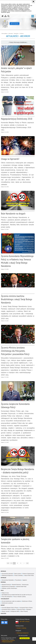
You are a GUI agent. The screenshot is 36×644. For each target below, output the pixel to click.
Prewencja (3, 582)
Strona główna (5, 34)
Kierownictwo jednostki (7, 574)
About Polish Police (29, 575)
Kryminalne (3, 578)
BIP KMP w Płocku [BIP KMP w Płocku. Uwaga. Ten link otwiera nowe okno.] (25, 622)
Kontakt (3, 605)
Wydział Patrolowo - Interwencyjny (20, 585)
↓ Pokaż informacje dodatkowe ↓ (18, 42)
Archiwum (22, 34)
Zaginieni (25, 580)
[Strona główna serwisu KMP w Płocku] (2, 16)
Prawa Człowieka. (19, 575)
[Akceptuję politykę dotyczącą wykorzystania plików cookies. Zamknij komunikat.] (33, 2)
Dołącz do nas (5, 593)
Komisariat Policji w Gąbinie (8, 609)
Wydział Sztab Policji (21, 586)
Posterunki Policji (21, 609)
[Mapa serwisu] (5, 16)
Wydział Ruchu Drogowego (8, 586)
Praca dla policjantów (7, 597)
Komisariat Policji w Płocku (26, 608)
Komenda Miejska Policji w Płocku (10, 608)
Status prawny (18, 574)
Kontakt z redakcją (21, 628)
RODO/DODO (3, 613)
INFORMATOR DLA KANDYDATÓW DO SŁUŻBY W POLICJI (17, 595)
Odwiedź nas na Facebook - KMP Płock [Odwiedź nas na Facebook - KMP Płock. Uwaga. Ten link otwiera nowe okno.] (3, 622)
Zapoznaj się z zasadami (8, 640)
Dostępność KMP (15, 611)
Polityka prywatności (7, 642)
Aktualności (16, 34)
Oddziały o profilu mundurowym (9, 588)
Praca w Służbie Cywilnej (20, 597)
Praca (2, 590)
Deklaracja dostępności (7, 575)
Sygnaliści (29, 609)
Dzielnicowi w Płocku (27, 601)
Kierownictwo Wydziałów (8, 580)
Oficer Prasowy (24, 611)
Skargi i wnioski (5, 611)
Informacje (11, 34)
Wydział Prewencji (6, 585)
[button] (33, 16)
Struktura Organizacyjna (28, 574)
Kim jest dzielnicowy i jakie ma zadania (11, 601)
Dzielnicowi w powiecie (7, 603)
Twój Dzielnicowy (5, 599)
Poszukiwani (18, 580)
